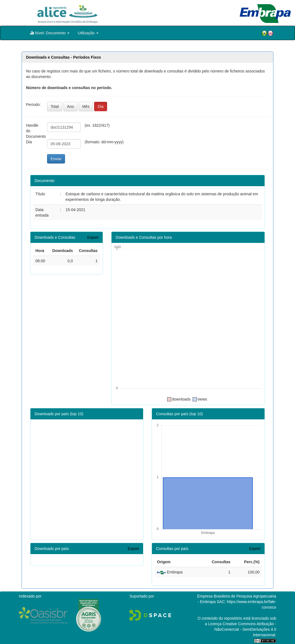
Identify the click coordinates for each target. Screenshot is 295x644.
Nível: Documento (50, 33)
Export (93, 237)
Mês (86, 107)
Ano (70, 107)
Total (55, 107)
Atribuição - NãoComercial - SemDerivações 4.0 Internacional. (245, 629)
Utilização (88, 33)
